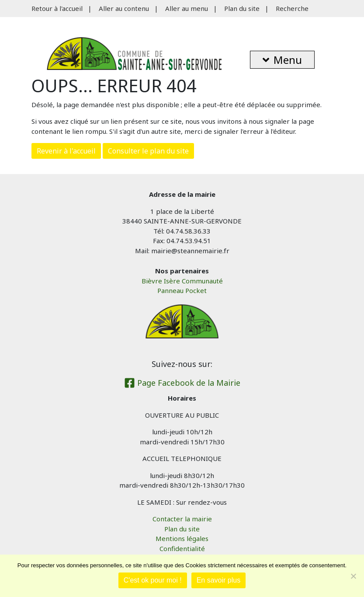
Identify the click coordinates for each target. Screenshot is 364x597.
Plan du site (242, 8)
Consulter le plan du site (148, 151)
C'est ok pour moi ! (153, 580)
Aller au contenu (124, 8)
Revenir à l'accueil (66, 151)
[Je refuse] (353, 576)
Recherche (292, 8)
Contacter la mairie (182, 519)
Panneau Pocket (182, 290)
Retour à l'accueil (57, 8)
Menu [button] (282, 60)
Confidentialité (182, 548)
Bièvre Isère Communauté (182, 281)
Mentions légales (182, 538)
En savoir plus (219, 580)
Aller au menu (187, 8)
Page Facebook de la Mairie (182, 383)
